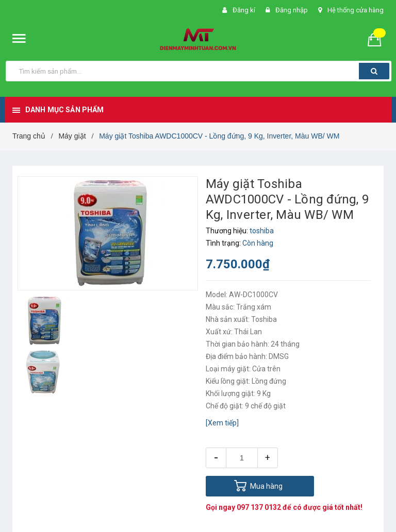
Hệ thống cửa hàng (356, 10)
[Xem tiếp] (222, 423)
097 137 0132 (259, 507)
